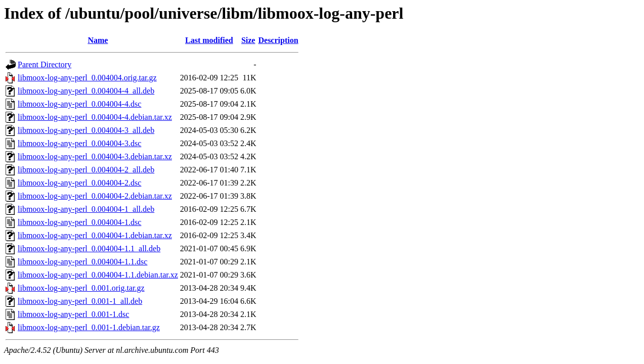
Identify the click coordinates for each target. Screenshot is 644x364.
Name (98, 40)
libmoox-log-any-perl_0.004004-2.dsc (79, 183)
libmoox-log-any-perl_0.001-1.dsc (73, 314)
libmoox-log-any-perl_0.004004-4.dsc (79, 104)
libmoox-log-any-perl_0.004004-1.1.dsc (82, 262)
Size (248, 40)
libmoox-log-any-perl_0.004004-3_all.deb (86, 130)
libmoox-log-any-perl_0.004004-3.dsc (79, 143)
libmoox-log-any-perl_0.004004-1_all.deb (86, 209)
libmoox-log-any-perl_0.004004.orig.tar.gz (87, 78)
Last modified (209, 40)
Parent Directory (45, 64)
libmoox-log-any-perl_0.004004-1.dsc (79, 222)
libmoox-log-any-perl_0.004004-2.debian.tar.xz (95, 196)
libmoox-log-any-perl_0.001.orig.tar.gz (81, 288)
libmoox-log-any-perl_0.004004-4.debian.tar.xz (95, 117)
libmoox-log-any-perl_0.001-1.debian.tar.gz (89, 327)
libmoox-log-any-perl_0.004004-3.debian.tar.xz (95, 156)
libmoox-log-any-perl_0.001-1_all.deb (80, 301)
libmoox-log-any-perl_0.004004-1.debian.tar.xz (95, 235)
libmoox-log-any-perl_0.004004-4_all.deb (86, 91)
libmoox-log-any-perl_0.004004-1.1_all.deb (89, 248)
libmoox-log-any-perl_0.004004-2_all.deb (86, 170)
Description (278, 40)
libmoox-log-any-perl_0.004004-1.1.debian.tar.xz (98, 275)
